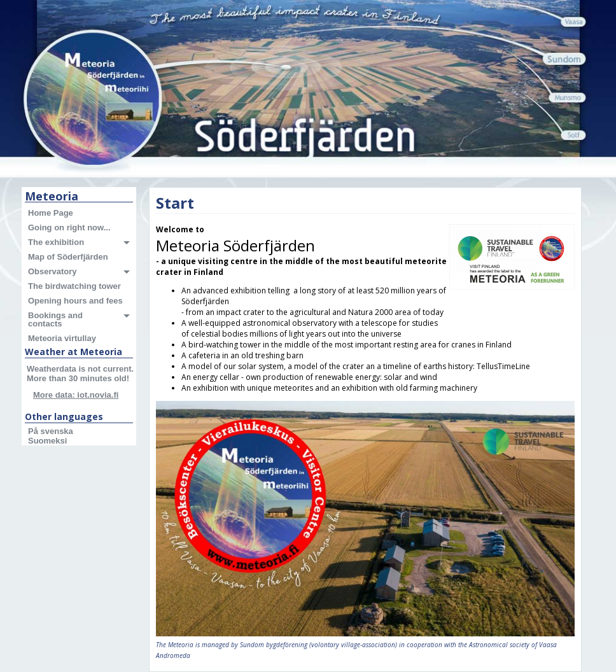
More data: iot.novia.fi (76, 395)
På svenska (51, 431)
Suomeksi (47, 441)
